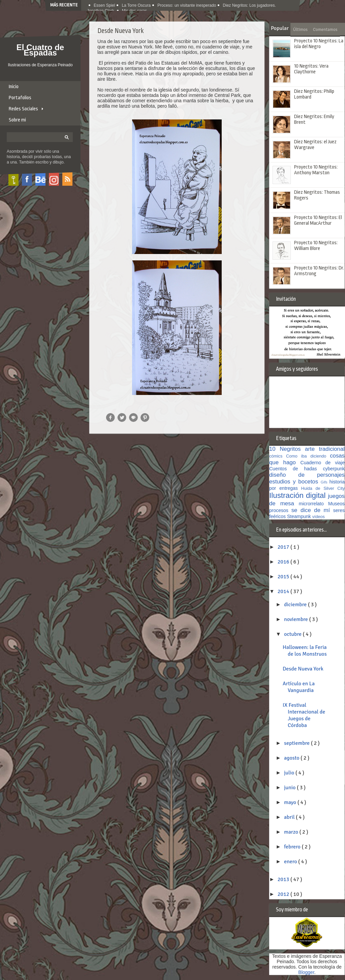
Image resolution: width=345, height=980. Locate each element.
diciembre (296, 605)
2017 (284, 547)
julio (290, 773)
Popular (280, 28)
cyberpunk (334, 469)
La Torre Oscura (136, 5)
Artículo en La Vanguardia (299, 687)
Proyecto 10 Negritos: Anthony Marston (316, 170)
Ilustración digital (299, 495)
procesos (280, 510)
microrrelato (313, 504)
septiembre (297, 743)
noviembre (296, 619)
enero (291, 862)
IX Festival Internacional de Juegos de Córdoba (304, 715)
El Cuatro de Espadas (40, 50)
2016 (284, 562)
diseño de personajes (307, 475)
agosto (292, 758)
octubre (293, 634)
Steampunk (300, 516)
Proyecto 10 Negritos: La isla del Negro (319, 44)
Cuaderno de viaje (323, 463)
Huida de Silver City (323, 488)
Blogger (306, 972)
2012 (284, 894)
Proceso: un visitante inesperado (187, 5)
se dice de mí (312, 510)
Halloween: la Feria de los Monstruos (305, 651)
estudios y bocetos (295, 482)
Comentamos (325, 30)
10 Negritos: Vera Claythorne (311, 69)
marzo (292, 832)
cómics (278, 456)
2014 (284, 591)
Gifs (325, 482)
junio (290, 788)
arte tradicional (325, 449)
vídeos (319, 517)
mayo (291, 802)
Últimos (300, 30)
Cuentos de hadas (296, 469)
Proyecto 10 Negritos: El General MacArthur (318, 220)
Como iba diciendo (308, 456)
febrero (293, 847)
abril (290, 817)
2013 (284, 879)
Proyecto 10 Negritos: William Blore (316, 246)
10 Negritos (287, 449)
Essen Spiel (104, 5)
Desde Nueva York (303, 669)
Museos (336, 504)
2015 (284, 577)
